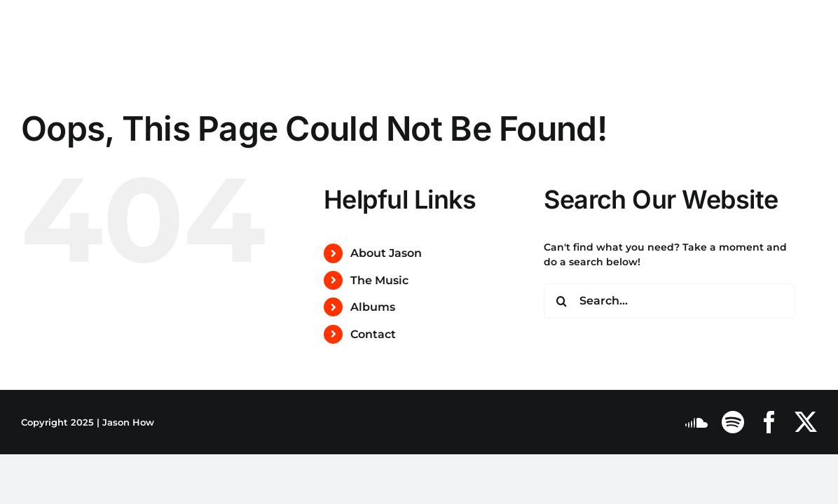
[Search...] (669, 301)
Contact (373, 334)
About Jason (386, 253)
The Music (379, 280)
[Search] (561, 301)
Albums (373, 307)
